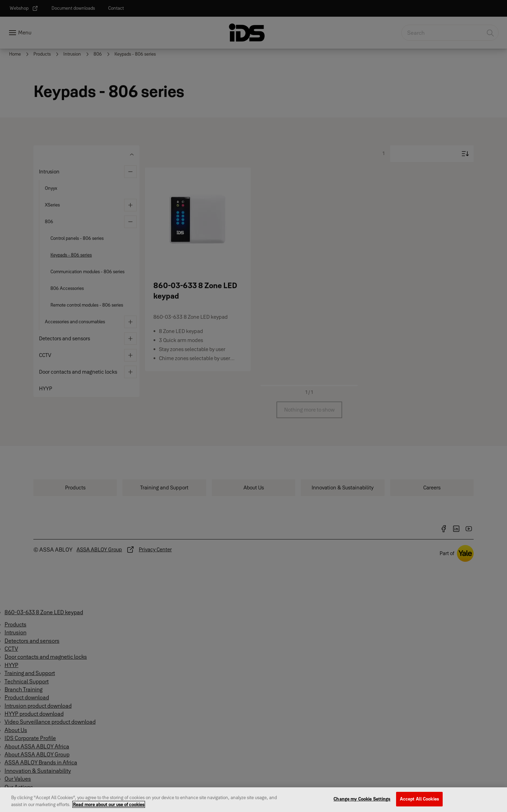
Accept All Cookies (419, 803)
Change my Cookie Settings (362, 803)
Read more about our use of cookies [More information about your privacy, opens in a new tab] (109, 808)
